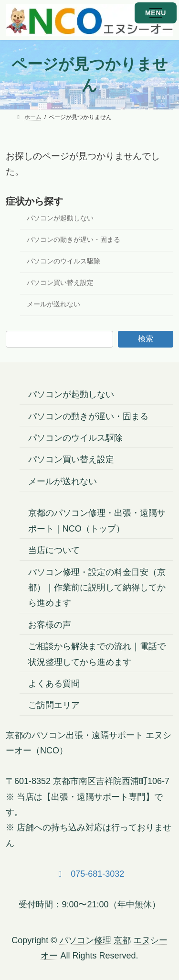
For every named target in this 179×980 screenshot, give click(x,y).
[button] (90, 874)
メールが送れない (53, 304)
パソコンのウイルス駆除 (63, 261)
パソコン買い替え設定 (60, 283)
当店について (54, 551)
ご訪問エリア (54, 706)
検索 (146, 339)
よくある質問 (54, 684)
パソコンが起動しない (60, 218)
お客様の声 (50, 625)
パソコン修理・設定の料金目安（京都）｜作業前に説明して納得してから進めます (97, 588)
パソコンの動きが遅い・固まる (74, 240)
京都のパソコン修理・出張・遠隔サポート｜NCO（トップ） (97, 521)
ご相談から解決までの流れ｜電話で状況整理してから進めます (97, 654)
